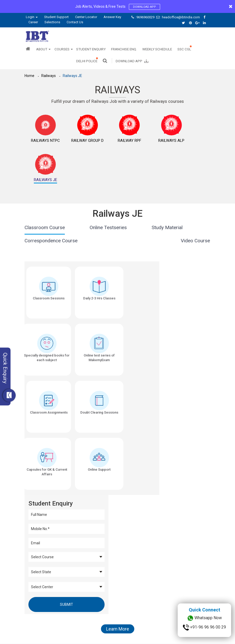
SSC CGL (184, 49)
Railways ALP (133, 143)
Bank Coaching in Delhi (163, 571)
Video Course (195, 208)
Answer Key (112, 17)
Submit (180, 338)
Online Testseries (108, 194)
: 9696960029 (143, 17)
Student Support (56, 17)
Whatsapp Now (205, 618)
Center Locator (86, 17)
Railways (49, 76)
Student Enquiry (91, 49)
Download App (144, 7)
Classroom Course (45, 194)
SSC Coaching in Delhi (134, 571)
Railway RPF (102, 143)
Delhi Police (87, 61)
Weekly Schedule (157, 49)
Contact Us (75, 22)
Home (29, 76)
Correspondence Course (51, 208)
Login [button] (32, 17)
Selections (52, 22)
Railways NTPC (40, 143)
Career (33, 22)
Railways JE (73, 76)
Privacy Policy (69, 627)
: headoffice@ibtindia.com (178, 17)
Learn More (118, 420)
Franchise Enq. (124, 49)
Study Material (167, 194)
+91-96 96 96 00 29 (204, 627)
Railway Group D (71, 143)
